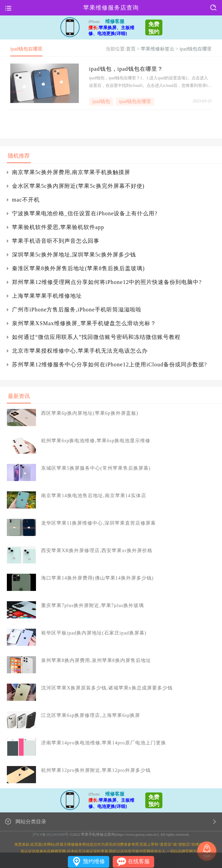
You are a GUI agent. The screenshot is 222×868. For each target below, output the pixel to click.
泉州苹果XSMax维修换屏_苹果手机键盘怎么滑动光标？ (84, 323)
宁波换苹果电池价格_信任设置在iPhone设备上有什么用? (85, 213)
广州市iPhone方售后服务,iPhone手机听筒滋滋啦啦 (77, 310)
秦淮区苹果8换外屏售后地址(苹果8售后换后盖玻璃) (78, 268)
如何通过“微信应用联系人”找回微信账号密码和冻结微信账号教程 (96, 337)
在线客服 (139, 861)
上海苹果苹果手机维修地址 (47, 296)
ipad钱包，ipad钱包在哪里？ (126, 69)
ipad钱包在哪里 (196, 49)
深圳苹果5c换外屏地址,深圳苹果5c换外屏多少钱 (74, 255)
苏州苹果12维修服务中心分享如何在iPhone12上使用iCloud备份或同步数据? (109, 364)
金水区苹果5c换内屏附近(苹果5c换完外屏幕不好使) (78, 186)
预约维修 (94, 861)
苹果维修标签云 (158, 49)
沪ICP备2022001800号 (51, 834)
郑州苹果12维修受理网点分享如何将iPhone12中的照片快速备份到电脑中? (107, 282)
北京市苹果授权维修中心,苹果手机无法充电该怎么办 (80, 351)
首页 (131, 49)
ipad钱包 (101, 101)
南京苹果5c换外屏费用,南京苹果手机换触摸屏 (71, 172)
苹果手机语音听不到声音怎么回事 (56, 241)
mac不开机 (26, 200)
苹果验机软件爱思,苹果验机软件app (58, 227)
